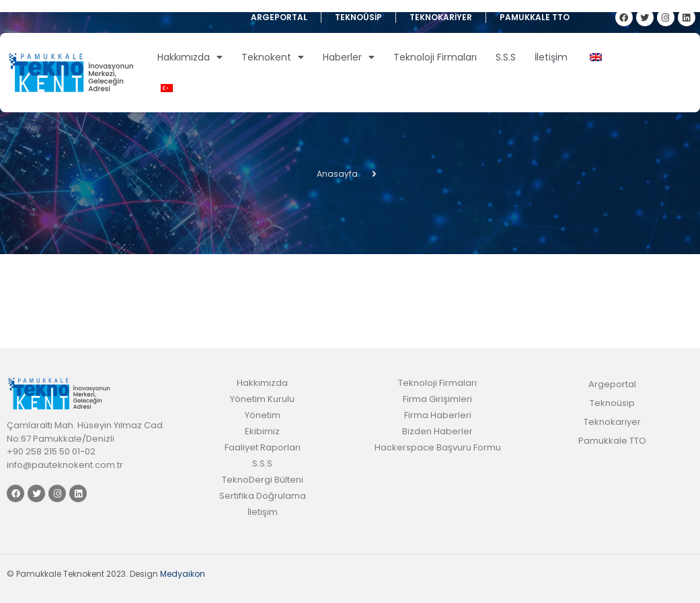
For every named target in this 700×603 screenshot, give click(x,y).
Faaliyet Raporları (263, 447)
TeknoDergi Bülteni (263, 480)
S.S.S (506, 57)
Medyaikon (183, 574)
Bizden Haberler (437, 431)
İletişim (551, 57)
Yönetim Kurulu (262, 399)
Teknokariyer (441, 17)
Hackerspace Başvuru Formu (438, 447)
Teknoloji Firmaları (435, 57)
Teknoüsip (358, 17)
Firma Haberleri (438, 415)
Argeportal (279, 17)
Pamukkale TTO (535, 17)
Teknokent (273, 57)
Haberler (349, 57)
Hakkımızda (190, 57)
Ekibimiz (262, 431)
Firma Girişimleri (437, 399)
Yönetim (263, 415)
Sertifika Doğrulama (263, 496)
